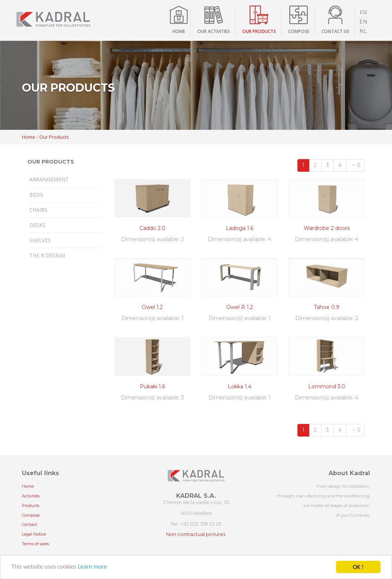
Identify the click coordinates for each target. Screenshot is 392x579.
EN (363, 22)
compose (299, 31)
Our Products (54, 137)
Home (179, 31)
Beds (36, 195)
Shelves (40, 240)
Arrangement (49, 179)
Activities (31, 496)
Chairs (38, 210)
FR (363, 13)
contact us (335, 31)
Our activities (214, 31)
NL (363, 31)
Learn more (93, 568)
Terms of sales (35, 544)
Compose (31, 515)
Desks (37, 225)
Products (31, 506)
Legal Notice (34, 534)
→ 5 (355, 165)
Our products (259, 31)
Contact (29, 524)
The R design (47, 255)
